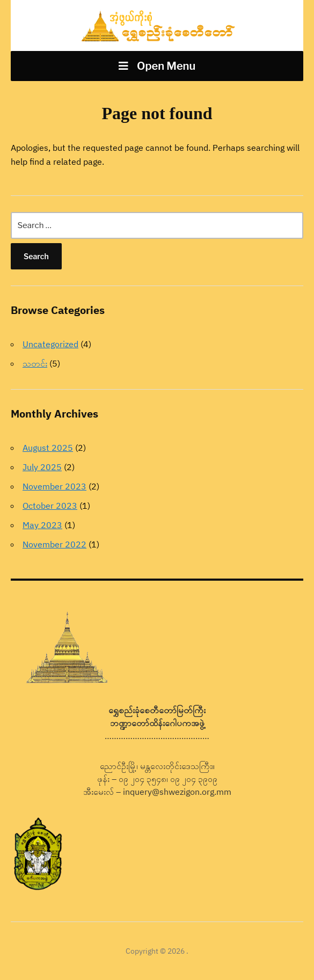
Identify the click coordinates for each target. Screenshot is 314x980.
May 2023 (42, 525)
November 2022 (54, 544)
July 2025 (42, 467)
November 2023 (54, 486)
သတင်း (35, 363)
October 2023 (50, 506)
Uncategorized (50, 344)
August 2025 (48, 448)
